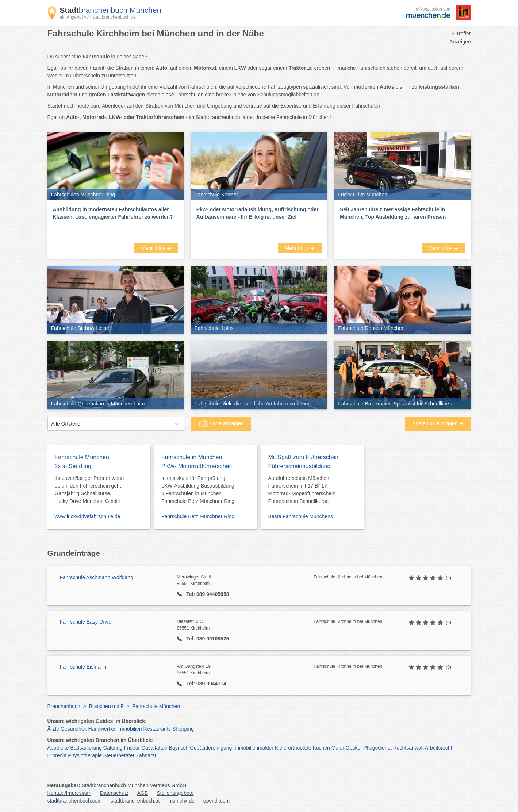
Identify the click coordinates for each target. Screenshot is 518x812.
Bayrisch (179, 748)
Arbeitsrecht (439, 748)
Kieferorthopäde (293, 748)
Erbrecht (57, 755)
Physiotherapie (85, 755)
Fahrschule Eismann (83, 667)
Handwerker (102, 729)
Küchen (321, 748)
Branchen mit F (106, 706)
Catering (113, 748)
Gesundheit (74, 729)
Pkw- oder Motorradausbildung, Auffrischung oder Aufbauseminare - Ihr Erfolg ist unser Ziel (258, 213)
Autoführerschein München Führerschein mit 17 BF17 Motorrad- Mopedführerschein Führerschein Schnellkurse (302, 490)
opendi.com (216, 801)
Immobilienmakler (253, 748)
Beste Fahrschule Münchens (301, 516)
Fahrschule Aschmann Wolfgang (97, 577)
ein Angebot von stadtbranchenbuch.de (98, 17)
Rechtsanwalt (408, 748)
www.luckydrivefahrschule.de (88, 516)
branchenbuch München (111, 10)
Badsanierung (86, 748)
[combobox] (51, 424)
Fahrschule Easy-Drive (86, 622)
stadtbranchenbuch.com (75, 801)
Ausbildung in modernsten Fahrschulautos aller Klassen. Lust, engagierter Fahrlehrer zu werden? (113, 213)
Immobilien (130, 729)
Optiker (354, 748)
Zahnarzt (146, 755)
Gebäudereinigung (211, 748)
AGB (143, 793)
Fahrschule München (156, 706)
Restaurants (157, 729)
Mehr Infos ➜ (156, 248)
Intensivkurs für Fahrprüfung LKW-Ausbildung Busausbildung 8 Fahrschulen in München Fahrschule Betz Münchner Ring (198, 490)
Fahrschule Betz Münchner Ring (198, 516)
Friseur (132, 748)
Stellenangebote (175, 793)
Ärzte (53, 729)
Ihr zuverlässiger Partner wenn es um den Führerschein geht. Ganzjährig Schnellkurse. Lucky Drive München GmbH (89, 490)
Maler (338, 748)
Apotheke (58, 748)
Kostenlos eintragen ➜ (438, 423)
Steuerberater (119, 755)
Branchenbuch (64, 706)
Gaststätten (154, 748)
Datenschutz (114, 793)
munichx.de (181, 801)
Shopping (183, 729)
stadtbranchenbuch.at (135, 801)
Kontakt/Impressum (70, 793)
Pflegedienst (378, 748)
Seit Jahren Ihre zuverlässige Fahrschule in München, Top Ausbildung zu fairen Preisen (393, 213)
